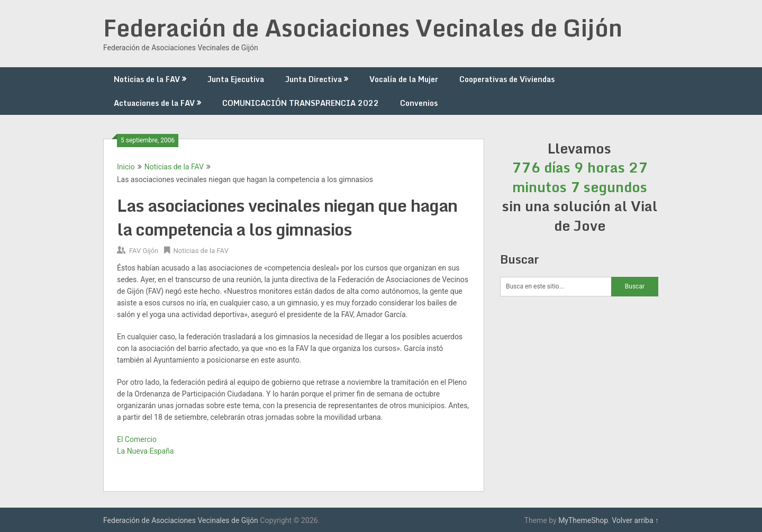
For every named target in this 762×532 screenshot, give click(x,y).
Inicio (126, 167)
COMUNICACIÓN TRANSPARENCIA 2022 (301, 103)
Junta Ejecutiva (236, 79)
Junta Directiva (314, 79)
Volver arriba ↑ (635, 520)
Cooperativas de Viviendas (507, 79)
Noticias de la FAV (147, 79)
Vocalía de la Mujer (404, 79)
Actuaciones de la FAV (154, 103)
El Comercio (137, 439)
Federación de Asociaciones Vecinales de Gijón (363, 28)
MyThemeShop (583, 520)
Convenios (419, 103)
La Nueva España (145, 451)
